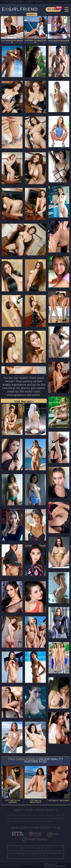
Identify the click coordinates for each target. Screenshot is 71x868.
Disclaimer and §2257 (55, 866)
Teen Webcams (61, 2)
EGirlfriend (20, 12)
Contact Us (36, 856)
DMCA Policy (51, 864)
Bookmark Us (35, 848)
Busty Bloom (36, 2)
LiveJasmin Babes (14, 2)
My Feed (53, 10)
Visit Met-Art (24, 402)
